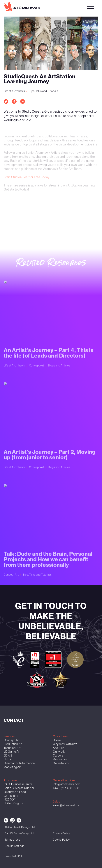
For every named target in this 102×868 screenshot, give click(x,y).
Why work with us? (65, 744)
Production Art (13, 744)
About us (59, 748)
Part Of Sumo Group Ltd (19, 833)
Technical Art (12, 748)
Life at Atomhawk (14, 91)
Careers (58, 755)
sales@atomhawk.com (68, 805)
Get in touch (61, 763)
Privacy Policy (61, 833)
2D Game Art (12, 752)
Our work (59, 752)
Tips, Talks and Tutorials (44, 91)
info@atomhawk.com (67, 784)
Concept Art (12, 740)
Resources (60, 759)
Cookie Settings (14, 846)
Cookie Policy (61, 840)
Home (57, 740)
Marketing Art (13, 767)
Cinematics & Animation (19, 763)
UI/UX (8, 759)
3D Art (8, 755)
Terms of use (12, 840)
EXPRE (19, 856)
